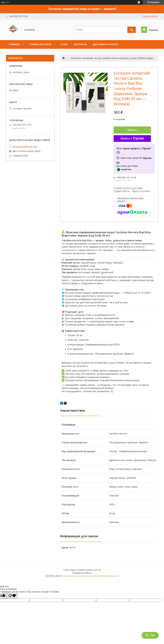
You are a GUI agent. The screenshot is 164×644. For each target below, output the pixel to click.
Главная (14, 44)
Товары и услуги (40, 44)
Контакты (80, 44)
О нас (64, 44)
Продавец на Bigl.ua (82, 573)
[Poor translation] (12, 596)
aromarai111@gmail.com (25, 146)
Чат (150, 635)
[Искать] (132, 30)
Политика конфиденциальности (104, 576)
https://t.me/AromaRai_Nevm (26, 151)
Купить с (132, 139)
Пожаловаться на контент (75, 576)
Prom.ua (97, 570)
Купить (132, 130)
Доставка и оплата (106, 44)
